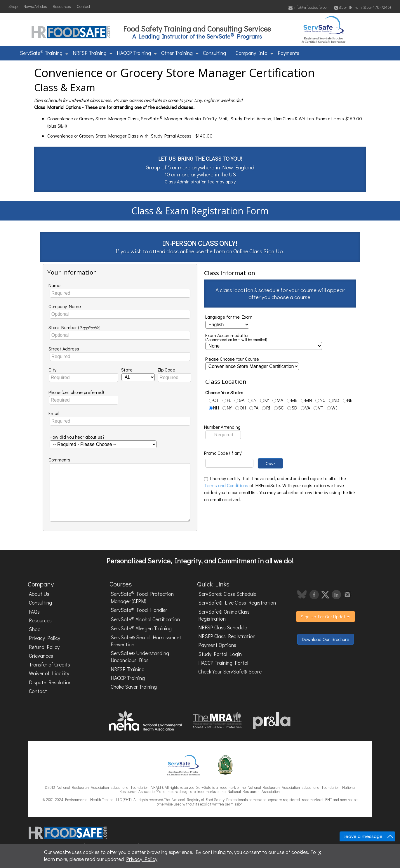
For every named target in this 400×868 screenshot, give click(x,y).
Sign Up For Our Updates (326, 616)
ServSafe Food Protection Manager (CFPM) (142, 597)
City (52, 370)
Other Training (180, 53)
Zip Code (166, 370)
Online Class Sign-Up (258, 251)
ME (292, 400)
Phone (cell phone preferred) (76, 392)
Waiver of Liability (49, 673)
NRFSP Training (93, 53)
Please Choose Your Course (232, 359)
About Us (39, 594)
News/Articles (35, 6)
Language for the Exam (229, 317)
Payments (288, 53)
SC (279, 408)
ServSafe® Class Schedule (227, 594)
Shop (13, 6)
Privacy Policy (45, 638)
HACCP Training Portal (223, 663)
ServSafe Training (44, 53)
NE (348, 400)
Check (270, 463)
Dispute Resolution (50, 682)
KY (265, 400)
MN (306, 400)
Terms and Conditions (226, 485)
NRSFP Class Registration (227, 636)
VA (305, 408)
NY (227, 408)
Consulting (214, 53)
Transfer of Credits (49, 665)
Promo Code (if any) (223, 453)
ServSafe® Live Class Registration (237, 603)
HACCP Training (137, 53)
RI (266, 408)
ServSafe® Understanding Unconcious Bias (140, 657)
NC (320, 400)
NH (214, 408)
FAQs (34, 612)
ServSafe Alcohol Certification (145, 619)
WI (332, 408)
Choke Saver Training (134, 687)
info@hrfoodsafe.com (309, 7)
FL (227, 400)
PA (254, 408)
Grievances (41, 656)
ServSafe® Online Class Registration (224, 615)
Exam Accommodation (236, 338)
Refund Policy (44, 647)
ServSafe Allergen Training (141, 628)
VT (319, 408)
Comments (59, 460)
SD (292, 408)
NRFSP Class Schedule (223, 627)
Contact (84, 6)
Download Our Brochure (326, 639)
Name (54, 285)
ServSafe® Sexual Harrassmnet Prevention (146, 641)
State (127, 370)
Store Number (74, 327)
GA (239, 400)
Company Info (254, 53)
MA (278, 400)
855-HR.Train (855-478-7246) (363, 7)
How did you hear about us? (77, 437)
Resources (62, 6)
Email (54, 413)
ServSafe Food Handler (139, 610)
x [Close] (320, 852)
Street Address (64, 349)
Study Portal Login (220, 654)
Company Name (65, 306)
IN (252, 400)
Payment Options (217, 645)
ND (334, 400)
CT (214, 400)
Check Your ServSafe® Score (230, 672)
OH (241, 408)
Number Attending (222, 427)
